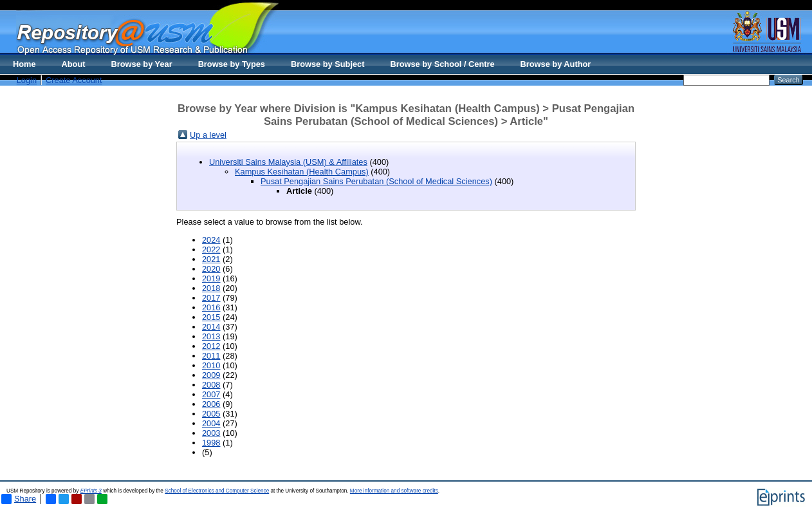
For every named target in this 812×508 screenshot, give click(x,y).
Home (24, 64)
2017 (211, 298)
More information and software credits (394, 491)
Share (19, 499)
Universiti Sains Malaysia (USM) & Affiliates (288, 162)
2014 (211, 327)
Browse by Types (232, 64)
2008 (211, 385)
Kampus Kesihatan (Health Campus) (302, 172)
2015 (211, 317)
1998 (211, 443)
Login (27, 80)
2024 (211, 240)
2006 (211, 404)
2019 (211, 278)
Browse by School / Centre (442, 64)
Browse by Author (556, 64)
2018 (211, 288)
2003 (211, 433)
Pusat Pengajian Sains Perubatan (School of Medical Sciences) (376, 181)
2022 (211, 249)
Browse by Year (142, 64)
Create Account (74, 80)
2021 (211, 259)
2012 (211, 346)
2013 (211, 336)
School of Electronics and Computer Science (217, 491)
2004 (211, 423)
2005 (211, 414)
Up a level (208, 135)
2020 (211, 269)
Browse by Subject (328, 64)
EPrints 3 (91, 491)
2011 (211, 356)
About (74, 64)
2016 (211, 307)
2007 (211, 394)
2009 (211, 375)
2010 (211, 365)
